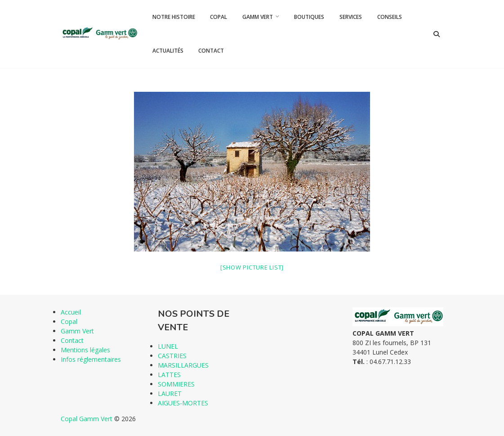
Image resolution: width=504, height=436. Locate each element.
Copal (219, 17)
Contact (211, 51)
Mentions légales (85, 350)
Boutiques (309, 17)
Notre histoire (174, 17)
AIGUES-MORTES (183, 403)
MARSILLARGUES (183, 365)
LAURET (170, 393)
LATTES (169, 375)
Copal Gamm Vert (87, 419)
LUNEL (168, 346)
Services (351, 17)
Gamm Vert (258, 17)
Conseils (390, 17)
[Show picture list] (252, 267)
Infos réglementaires (91, 359)
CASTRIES (172, 356)
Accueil (71, 312)
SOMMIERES (176, 384)
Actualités (168, 51)
